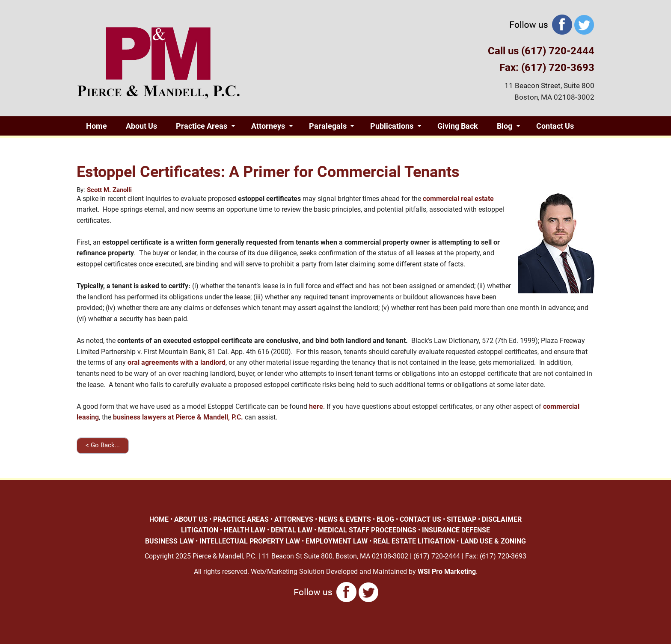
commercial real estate (458, 199)
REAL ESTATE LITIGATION (414, 541)
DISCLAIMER (502, 519)
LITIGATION (200, 530)
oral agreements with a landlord (177, 362)
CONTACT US (420, 519)
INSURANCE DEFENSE (456, 530)
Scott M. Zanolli (109, 190)
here (316, 406)
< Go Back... (103, 445)
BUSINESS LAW (169, 541)
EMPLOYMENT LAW (337, 541)
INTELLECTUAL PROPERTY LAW (250, 541)
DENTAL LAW (292, 530)
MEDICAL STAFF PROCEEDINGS (367, 530)
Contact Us (555, 126)
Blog (505, 126)
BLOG (385, 519)
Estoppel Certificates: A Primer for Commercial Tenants (268, 172)
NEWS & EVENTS (345, 519)
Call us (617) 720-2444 (541, 51)
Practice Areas (202, 126)
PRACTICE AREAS (241, 519)
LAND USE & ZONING (493, 541)
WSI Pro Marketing (447, 572)
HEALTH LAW (245, 530)
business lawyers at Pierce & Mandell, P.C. (178, 417)
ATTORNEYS (294, 519)
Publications (392, 126)
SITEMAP (462, 519)
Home (96, 126)
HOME (159, 519)
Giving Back (458, 126)
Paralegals (328, 126)
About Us (141, 126)
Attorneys (268, 126)
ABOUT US (191, 519)
